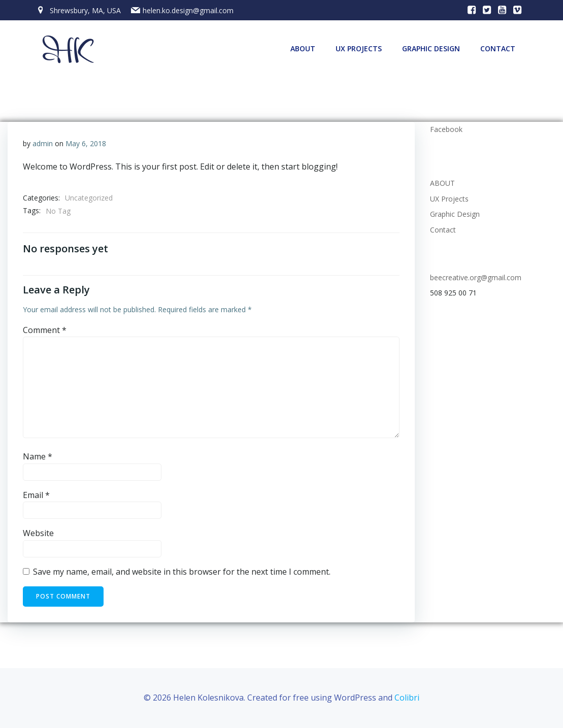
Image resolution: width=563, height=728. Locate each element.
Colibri (407, 698)
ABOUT (303, 48)
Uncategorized (89, 198)
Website (38, 533)
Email (36, 495)
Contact (498, 48)
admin (43, 143)
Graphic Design (431, 48)
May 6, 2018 (86, 143)
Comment (45, 330)
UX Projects (359, 48)
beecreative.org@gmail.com (476, 277)
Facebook (446, 129)
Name (38, 456)
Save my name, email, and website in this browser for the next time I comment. (182, 572)
